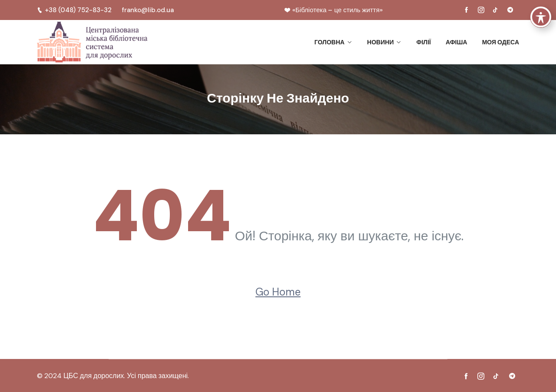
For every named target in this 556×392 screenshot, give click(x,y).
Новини (380, 42)
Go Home (278, 292)
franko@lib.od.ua (148, 10)
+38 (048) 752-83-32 (74, 10)
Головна (329, 42)
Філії (423, 42)
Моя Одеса (501, 42)
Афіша (457, 42)
